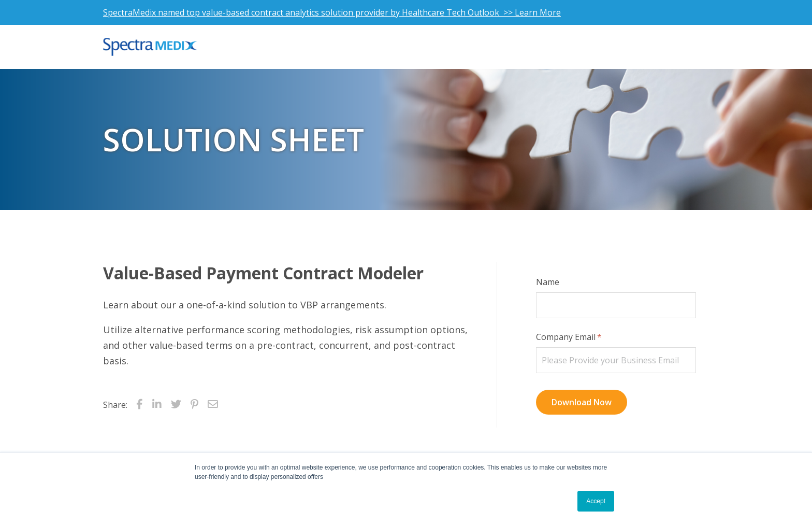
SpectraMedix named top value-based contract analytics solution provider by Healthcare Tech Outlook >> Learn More (332, 12)
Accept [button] (596, 501)
